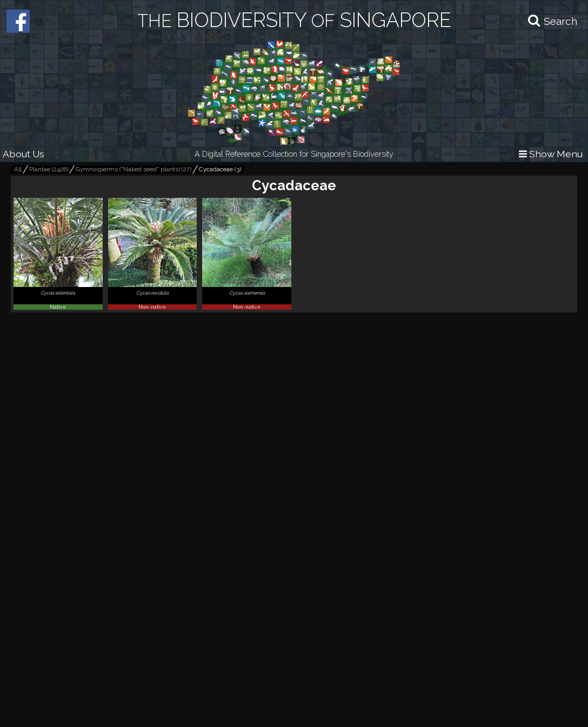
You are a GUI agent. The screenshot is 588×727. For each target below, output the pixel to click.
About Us (24, 154)
